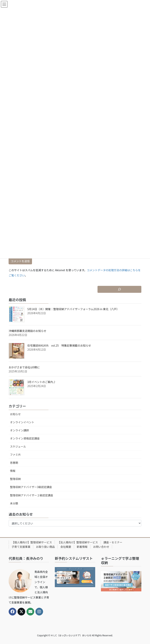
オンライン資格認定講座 (25, 438)
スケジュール (18, 446)
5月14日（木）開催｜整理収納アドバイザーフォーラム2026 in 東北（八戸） (73, 309)
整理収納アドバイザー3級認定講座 (31, 487)
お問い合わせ (101, 547)
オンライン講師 (19, 430)
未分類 (14, 503)
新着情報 (82, 547)
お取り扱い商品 (45, 547)
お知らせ (15, 414)
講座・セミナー (113, 542)
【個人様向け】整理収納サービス (32, 542)
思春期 (14, 463)
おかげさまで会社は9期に (24, 367)
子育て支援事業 (21, 547)
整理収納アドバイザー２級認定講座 (32, 495)
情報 (13, 471)
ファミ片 (15, 455)
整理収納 (15, 479)
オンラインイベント (22, 422)
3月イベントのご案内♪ (42, 382)
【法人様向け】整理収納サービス (78, 542)
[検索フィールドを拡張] (119, 289)
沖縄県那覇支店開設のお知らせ (27, 331)
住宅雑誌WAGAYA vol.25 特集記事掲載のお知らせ (59, 345)
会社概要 (66, 547)
